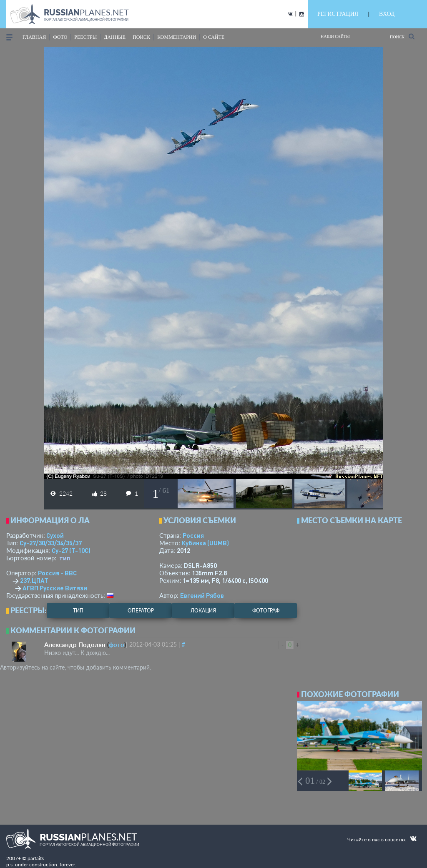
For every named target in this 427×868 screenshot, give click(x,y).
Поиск (402, 36)
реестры (85, 37)
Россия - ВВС (57, 573)
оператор (141, 611)
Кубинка (205, 543)
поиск (141, 37)
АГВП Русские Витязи (55, 588)
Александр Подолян (75, 645)
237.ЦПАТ (34, 580)
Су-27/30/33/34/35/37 (51, 543)
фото (60, 37)
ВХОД (387, 14)
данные (115, 37)
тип (65, 558)
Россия (193, 535)
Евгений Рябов (202, 595)
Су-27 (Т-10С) (71, 550)
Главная (34, 37)
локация (203, 611)
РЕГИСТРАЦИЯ (338, 14)
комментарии (177, 37)
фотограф (266, 611)
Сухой (55, 535)
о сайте (214, 37)
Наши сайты (335, 36)
